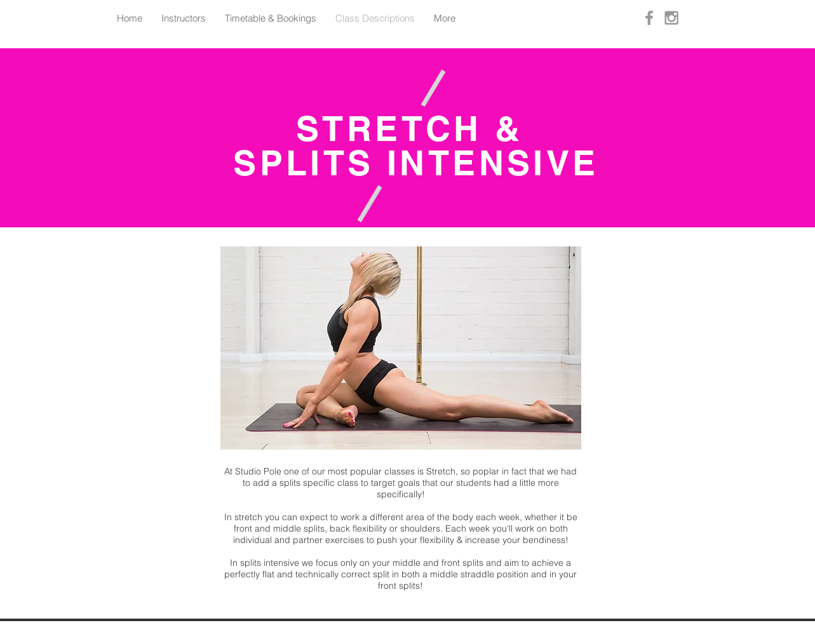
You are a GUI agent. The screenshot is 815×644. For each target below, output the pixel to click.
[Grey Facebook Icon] (649, 18)
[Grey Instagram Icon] (671, 18)
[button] (401, 348)
